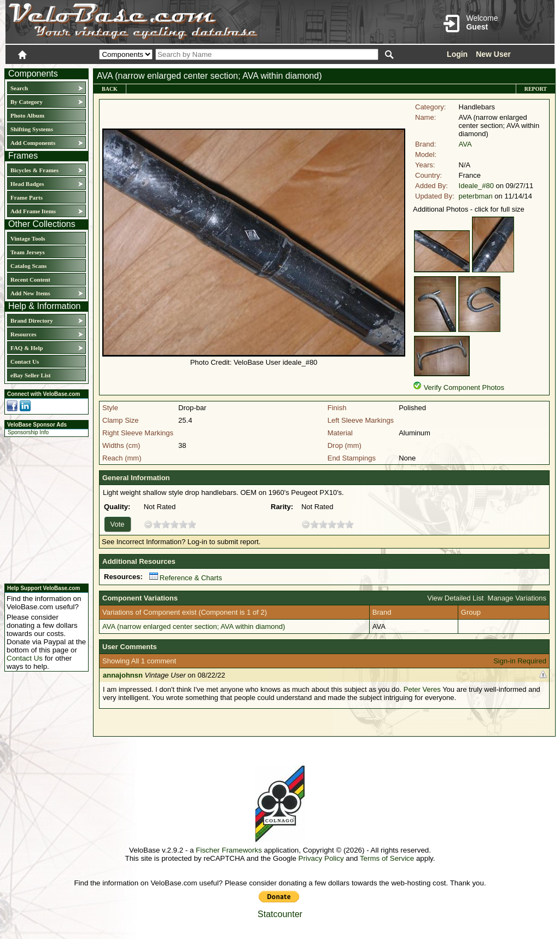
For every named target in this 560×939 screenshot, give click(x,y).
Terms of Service (387, 858)
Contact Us (25, 361)
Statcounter (280, 914)
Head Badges (27, 184)
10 (192, 524)
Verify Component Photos (464, 387)
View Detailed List (455, 598)
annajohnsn (123, 675)
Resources (23, 334)
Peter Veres (422, 689)
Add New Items (30, 293)
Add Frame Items (33, 211)
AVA (465, 144)
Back (110, 89)
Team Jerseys (28, 252)
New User (493, 54)
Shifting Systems (32, 129)
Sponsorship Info (28, 432)
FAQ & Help (27, 348)
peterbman (476, 196)
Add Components (33, 143)
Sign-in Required (520, 661)
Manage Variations (517, 598)
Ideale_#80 (476, 186)
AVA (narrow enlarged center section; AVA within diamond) (194, 626)
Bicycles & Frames (35, 170)
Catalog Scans (28, 266)
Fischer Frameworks (229, 850)
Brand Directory (32, 320)
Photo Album (27, 115)
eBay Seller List (31, 375)
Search (19, 88)
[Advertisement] (43, 509)
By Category (27, 102)
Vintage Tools (28, 238)
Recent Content (30, 279)
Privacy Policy (321, 858)
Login (457, 54)
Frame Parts (27, 197)
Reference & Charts (186, 578)
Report (536, 89)
